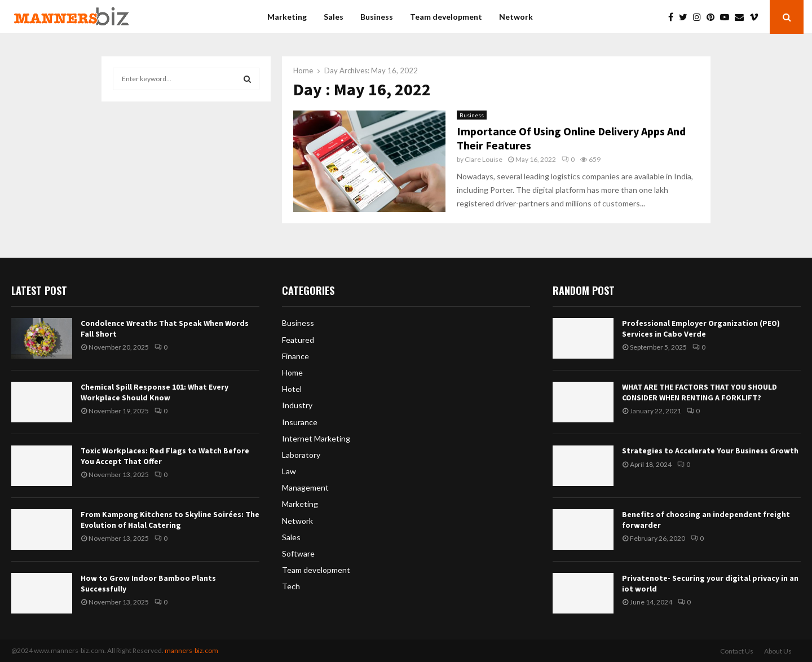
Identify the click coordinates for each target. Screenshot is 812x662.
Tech (291, 586)
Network (516, 17)
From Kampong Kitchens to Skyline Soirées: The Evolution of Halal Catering (170, 519)
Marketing (287, 17)
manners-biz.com (191, 650)
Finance (295, 356)
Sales (334, 17)
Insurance (300, 422)
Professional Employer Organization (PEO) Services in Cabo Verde (701, 328)
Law (289, 471)
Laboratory (301, 455)
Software (298, 553)
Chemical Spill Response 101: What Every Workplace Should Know (155, 392)
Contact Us (737, 651)
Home (292, 372)
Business (377, 17)
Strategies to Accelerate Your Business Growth (710, 451)
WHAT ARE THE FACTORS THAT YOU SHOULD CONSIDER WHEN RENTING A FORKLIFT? (700, 392)
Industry (297, 405)
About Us (778, 651)
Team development (446, 17)
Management (305, 487)
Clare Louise (484, 159)
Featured (298, 340)
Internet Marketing (316, 438)
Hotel (292, 389)
